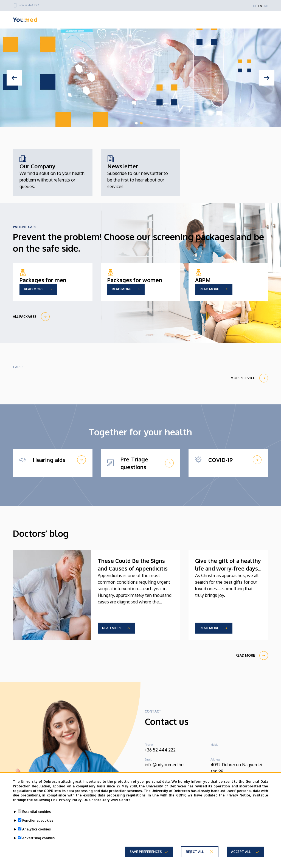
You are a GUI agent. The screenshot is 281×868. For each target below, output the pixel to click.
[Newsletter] (140, 173)
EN (260, 6)
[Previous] (14, 78)
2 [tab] (141, 123)
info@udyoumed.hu (164, 765)
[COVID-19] (228, 460)
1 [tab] (136, 123)
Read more (112, 628)
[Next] (267, 78)
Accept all (241, 852)
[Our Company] (53, 173)
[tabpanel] (140, 78)
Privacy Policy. (71, 800)
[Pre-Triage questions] (140, 463)
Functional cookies (38, 820)
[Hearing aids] (53, 460)
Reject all (195, 852)
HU (254, 6)
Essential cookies (36, 812)
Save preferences (146, 852)
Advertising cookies (38, 838)
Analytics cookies (36, 829)
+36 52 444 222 (29, 5)
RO (266, 6)
